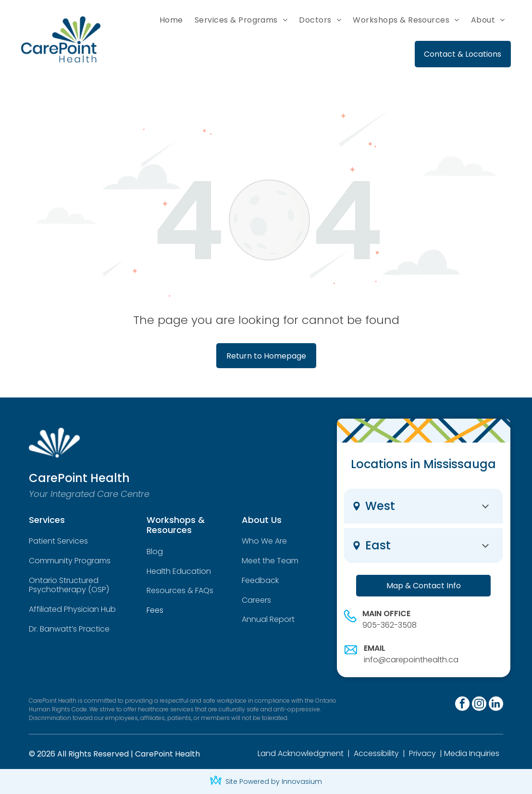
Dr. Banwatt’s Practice (69, 629)
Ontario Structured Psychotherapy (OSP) (69, 585)
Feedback (260, 580)
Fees (155, 610)
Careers (256, 600)
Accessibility (376, 753)
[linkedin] (496, 705)
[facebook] (462, 705)
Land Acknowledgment (301, 753)
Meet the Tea (266, 561)
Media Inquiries (472, 753)
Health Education (179, 571)
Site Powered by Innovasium (274, 782)
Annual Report (268, 619)
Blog (155, 552)
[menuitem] (171, 20)
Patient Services (58, 541)
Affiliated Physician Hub (72, 609)
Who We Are (264, 541)
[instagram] (479, 705)
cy (431, 753)
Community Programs (70, 561)
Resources (166, 590)
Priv (415, 753)
